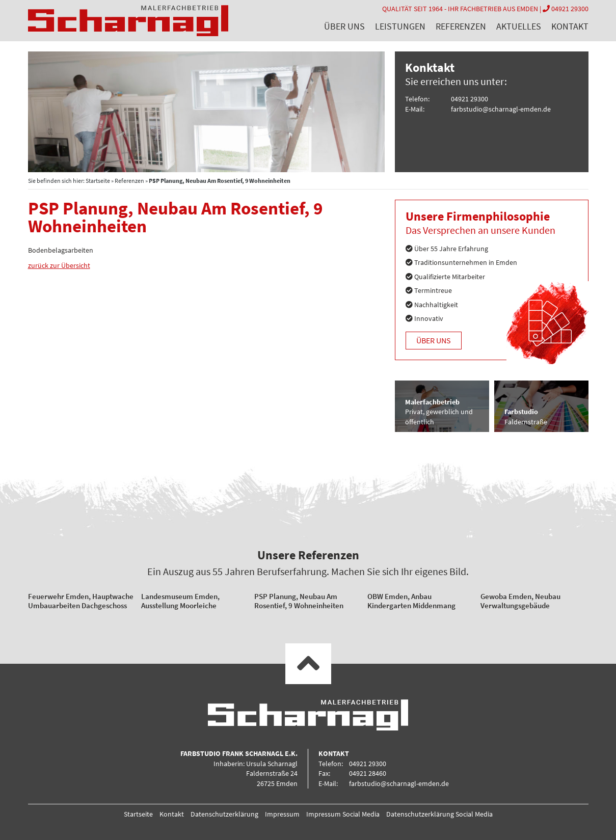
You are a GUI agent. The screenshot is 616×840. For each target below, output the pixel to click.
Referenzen (461, 26)
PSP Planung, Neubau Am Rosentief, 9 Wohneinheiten (299, 601)
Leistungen (400, 26)
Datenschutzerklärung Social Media (439, 814)
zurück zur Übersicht (59, 265)
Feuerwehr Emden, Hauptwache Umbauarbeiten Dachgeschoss (81, 601)
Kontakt (570, 26)
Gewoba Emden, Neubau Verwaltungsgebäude (520, 601)
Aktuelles (519, 26)
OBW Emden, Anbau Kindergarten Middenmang (411, 601)
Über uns (344, 26)
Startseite (98, 181)
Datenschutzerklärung (224, 814)
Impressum (282, 814)
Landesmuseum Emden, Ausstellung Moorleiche (180, 601)
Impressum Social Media (343, 814)
